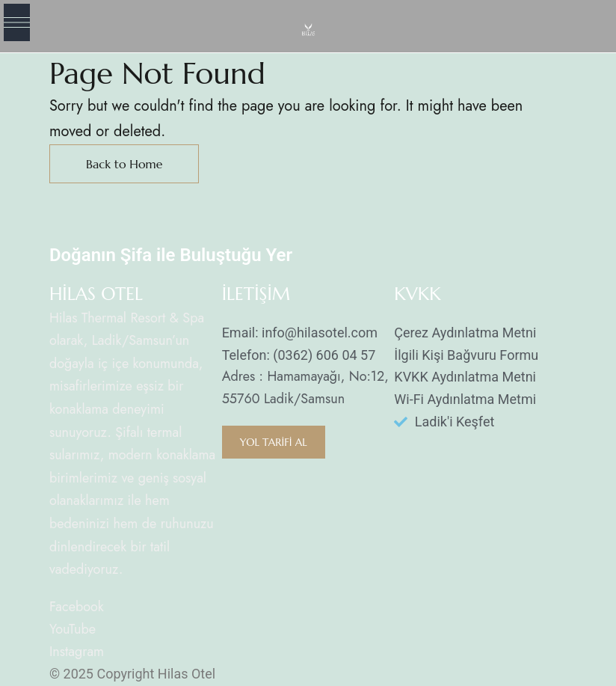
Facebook (77, 607)
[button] (274, 442)
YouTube (73, 629)
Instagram (77, 652)
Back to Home (124, 164)
